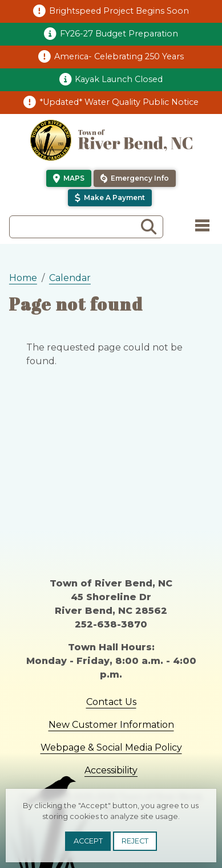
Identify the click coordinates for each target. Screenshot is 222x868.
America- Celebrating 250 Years (119, 56)
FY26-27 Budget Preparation (119, 34)
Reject (135, 841)
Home (23, 278)
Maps (74, 178)
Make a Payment (114, 197)
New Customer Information (111, 725)
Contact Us (111, 702)
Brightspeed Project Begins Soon (119, 11)
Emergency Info (140, 178)
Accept (88, 841)
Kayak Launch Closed (119, 79)
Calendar (70, 278)
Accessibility (111, 770)
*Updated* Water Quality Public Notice (119, 102)
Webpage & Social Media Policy (111, 747)
